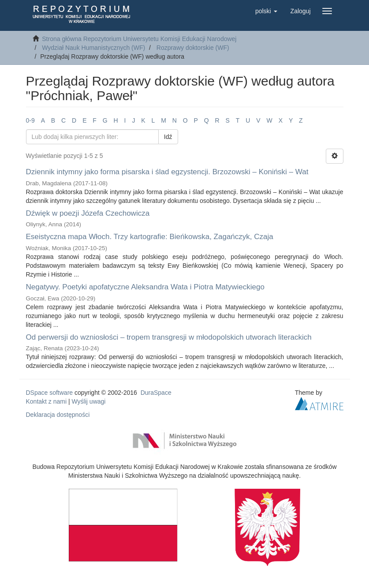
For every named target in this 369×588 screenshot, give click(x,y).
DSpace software (50, 393)
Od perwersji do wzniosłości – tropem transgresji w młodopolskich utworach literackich (169, 337)
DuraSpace (156, 393)
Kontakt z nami (47, 401)
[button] (266, 11)
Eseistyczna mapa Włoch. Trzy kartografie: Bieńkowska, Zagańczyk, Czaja (150, 237)
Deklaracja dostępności (58, 415)
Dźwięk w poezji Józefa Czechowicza (88, 213)
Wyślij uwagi (89, 401)
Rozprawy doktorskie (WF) (193, 48)
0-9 (30, 120)
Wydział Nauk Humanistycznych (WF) (93, 48)
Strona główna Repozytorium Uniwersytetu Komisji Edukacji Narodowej (139, 39)
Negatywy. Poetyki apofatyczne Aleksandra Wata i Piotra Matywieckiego (145, 287)
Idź (168, 137)
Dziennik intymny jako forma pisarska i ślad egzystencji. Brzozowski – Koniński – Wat (167, 172)
